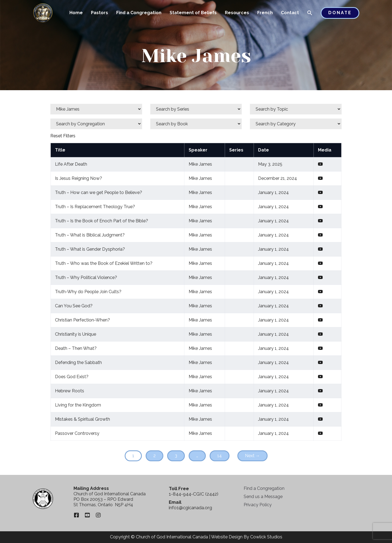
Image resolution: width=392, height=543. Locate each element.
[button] (310, 13)
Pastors (99, 13)
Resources (237, 13)
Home (76, 13)
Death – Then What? (76, 348)
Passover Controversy (77, 433)
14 (220, 456)
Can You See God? (74, 306)
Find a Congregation (139, 13)
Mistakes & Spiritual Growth (82, 419)
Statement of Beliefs (193, 13)
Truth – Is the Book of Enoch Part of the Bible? (102, 221)
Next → (252, 456)
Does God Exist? (72, 377)
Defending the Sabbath (78, 362)
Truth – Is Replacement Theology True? (95, 207)
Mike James (200, 164)
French (265, 13)
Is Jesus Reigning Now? (79, 178)
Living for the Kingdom (78, 405)
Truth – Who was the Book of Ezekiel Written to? (104, 263)
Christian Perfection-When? (82, 320)
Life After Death (71, 164)
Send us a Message (263, 497)
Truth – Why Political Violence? (86, 277)
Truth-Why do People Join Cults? (88, 292)
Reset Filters (63, 136)
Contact (290, 13)
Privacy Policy (258, 505)
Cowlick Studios (266, 537)
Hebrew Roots (70, 391)
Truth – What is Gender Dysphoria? (90, 249)
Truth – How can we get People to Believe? (99, 192)
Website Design (227, 537)
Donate (340, 13)
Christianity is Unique (76, 334)
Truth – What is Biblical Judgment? (90, 235)
